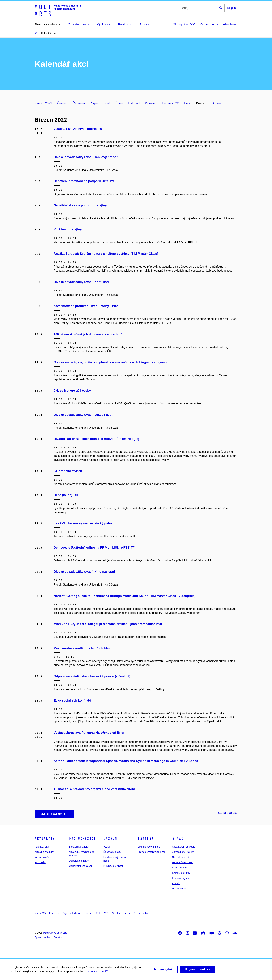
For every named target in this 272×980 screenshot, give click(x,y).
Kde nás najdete (181, 878)
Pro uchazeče (82, 839)
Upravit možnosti (97, 973)
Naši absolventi (180, 857)
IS (112, 913)
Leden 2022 (170, 103)
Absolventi (230, 24)
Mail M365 (40, 913)
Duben (216, 103)
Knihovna (54, 913)
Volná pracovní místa (149, 847)
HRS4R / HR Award (183, 862)
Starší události (228, 813)
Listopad (134, 103)
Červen (62, 103)
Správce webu (42, 937)
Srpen (95, 103)
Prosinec (151, 103)
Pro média (40, 862)
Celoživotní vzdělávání (81, 866)
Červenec (79, 103)
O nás (178, 839)
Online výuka (141, 913)
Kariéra (146, 839)
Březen (201, 103)
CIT (106, 913)
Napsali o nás (42, 857)
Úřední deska (179, 889)
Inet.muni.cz (124, 913)
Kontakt (176, 883)
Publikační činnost (113, 866)
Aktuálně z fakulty (44, 852)
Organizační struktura (184, 847)
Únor (187, 103)
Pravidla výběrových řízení (152, 852)
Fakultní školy (180, 868)
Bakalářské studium (79, 847)
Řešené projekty (112, 852)
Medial (89, 913)
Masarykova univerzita (55, 933)
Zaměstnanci (209, 24)
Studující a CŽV (184, 24)
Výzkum (110, 839)
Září (107, 103)
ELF (98, 913)
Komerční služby (181, 873)
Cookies (58, 937)
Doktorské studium (79, 861)
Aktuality (45, 839)
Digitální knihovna (72, 913)
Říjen (119, 103)
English (232, 8)
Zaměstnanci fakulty (183, 852)
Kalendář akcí (42, 847)
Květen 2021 (43, 103)
